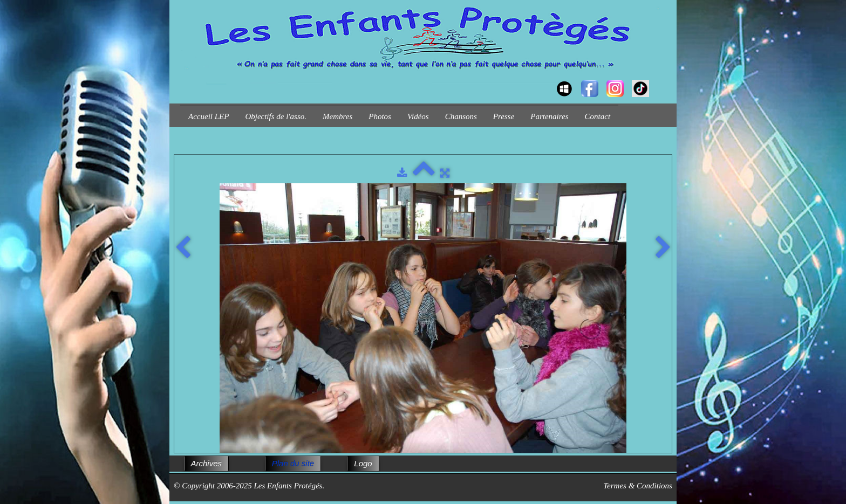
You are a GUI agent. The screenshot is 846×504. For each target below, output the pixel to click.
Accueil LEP (209, 116)
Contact (598, 116)
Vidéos (418, 116)
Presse (504, 116)
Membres (337, 116)
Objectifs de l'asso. (276, 116)
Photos (380, 116)
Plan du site (293, 463)
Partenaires (549, 116)
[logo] (184, 79)
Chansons (461, 116)
